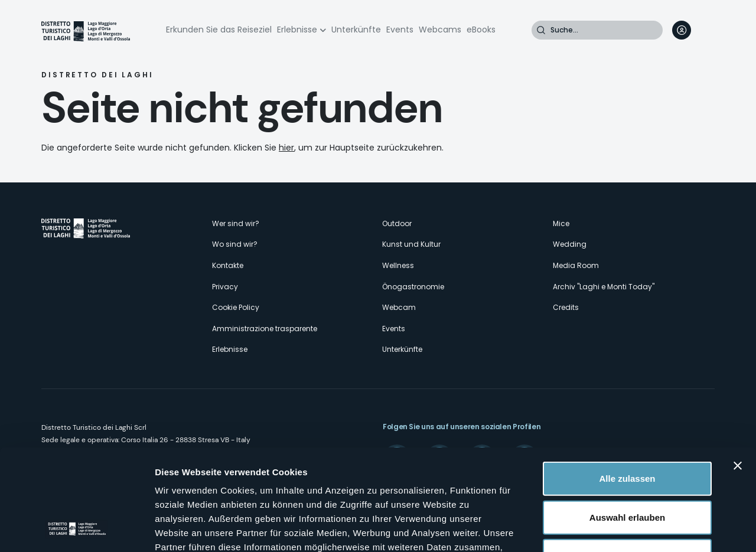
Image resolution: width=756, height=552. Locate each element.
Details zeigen (628, 529)
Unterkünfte (356, 30)
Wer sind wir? (236, 223)
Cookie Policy (236, 307)
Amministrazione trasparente (265, 329)
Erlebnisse (297, 30)
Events (400, 30)
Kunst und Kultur (411, 244)
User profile (682, 30)
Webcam (399, 307)
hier (286, 148)
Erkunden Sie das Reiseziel (219, 30)
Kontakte (228, 265)
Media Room (576, 265)
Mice (561, 223)
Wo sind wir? (235, 244)
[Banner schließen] (738, 371)
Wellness (398, 265)
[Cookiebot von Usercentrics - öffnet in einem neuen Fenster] (76, 529)
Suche (541, 30)
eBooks (481, 30)
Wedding (570, 244)
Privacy (225, 287)
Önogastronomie (413, 287)
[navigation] (705, 30)
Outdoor (397, 223)
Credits (566, 307)
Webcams (440, 30)
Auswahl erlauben (627, 423)
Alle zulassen (627, 384)
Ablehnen (627, 461)
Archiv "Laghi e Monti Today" (604, 287)
